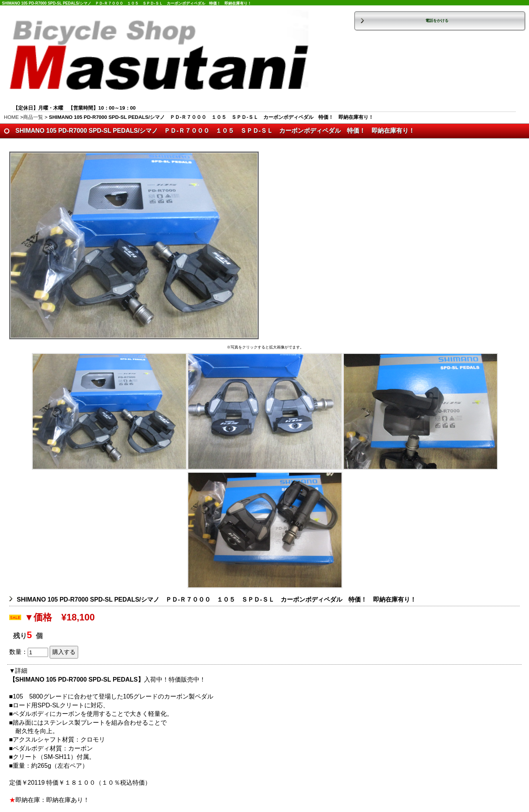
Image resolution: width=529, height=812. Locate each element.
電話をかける (437, 21)
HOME (11, 117)
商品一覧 (33, 117)
